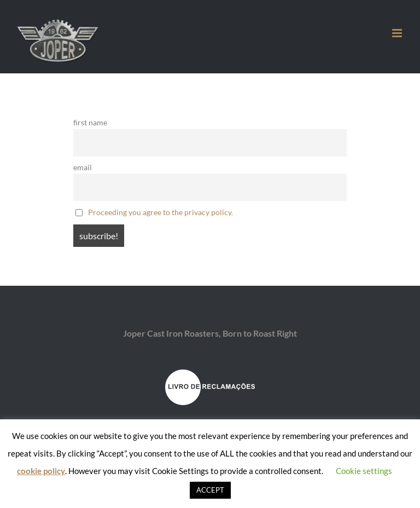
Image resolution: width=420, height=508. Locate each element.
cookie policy (41, 471)
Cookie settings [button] (364, 471)
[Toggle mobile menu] (398, 33)
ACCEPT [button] (210, 490)
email (83, 167)
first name (90, 122)
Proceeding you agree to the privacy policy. (161, 212)
